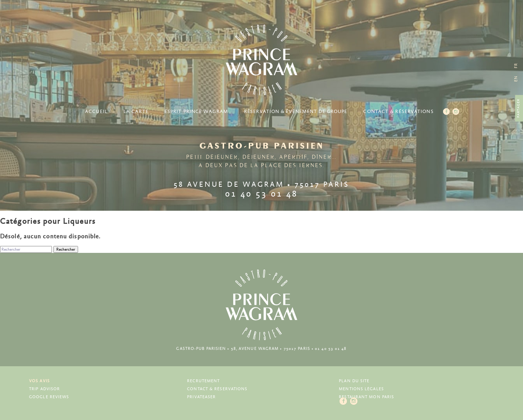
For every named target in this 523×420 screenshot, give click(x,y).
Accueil (96, 112)
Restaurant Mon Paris (366, 397)
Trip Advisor (44, 389)
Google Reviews (49, 397)
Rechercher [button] (66, 249)
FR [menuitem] (516, 66)
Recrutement (203, 381)
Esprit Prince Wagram (196, 112)
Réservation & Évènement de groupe (296, 112)
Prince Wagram (261, 60)
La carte (136, 112)
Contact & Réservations (398, 112)
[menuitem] (516, 79)
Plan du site (354, 381)
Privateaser (201, 397)
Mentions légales (361, 389)
